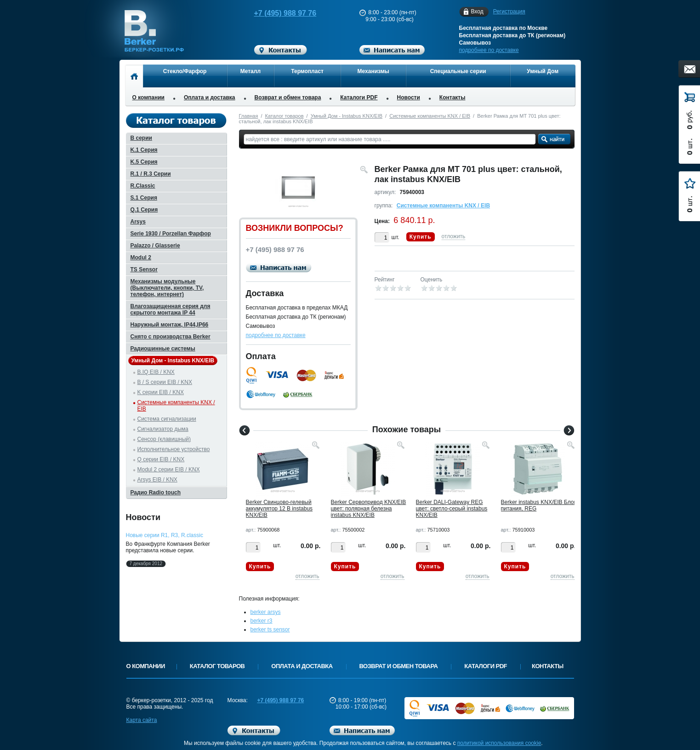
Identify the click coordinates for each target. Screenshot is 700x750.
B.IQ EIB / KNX (156, 372)
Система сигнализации (167, 419)
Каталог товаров (285, 116)
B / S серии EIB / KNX (165, 382)
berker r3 (262, 621)
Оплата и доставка (210, 97)
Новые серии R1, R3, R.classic (165, 535)
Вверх (610, 721)
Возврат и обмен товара (288, 97)
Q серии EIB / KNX (161, 459)
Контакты (452, 97)
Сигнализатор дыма (163, 429)
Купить (421, 237)
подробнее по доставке (489, 50)
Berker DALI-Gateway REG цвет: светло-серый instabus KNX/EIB (452, 509)
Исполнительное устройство (174, 449)
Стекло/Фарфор (185, 71)
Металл (250, 71)
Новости (409, 97)
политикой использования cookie (499, 743)
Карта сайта (142, 720)
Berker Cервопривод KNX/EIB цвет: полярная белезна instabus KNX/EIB (369, 509)
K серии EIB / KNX (161, 392)
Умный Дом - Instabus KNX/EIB (347, 116)
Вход (477, 12)
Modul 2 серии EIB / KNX (169, 469)
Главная (249, 116)
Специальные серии (458, 71)
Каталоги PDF (359, 97)
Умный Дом (543, 71)
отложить (454, 236)
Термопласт (307, 71)
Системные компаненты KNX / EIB (430, 116)
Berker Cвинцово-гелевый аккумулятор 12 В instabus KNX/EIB (279, 509)
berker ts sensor (270, 630)
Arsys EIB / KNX (157, 480)
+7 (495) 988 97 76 (276, 13)
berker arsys (266, 612)
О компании (149, 97)
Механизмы (373, 71)
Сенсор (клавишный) (164, 439)
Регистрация (509, 11)
